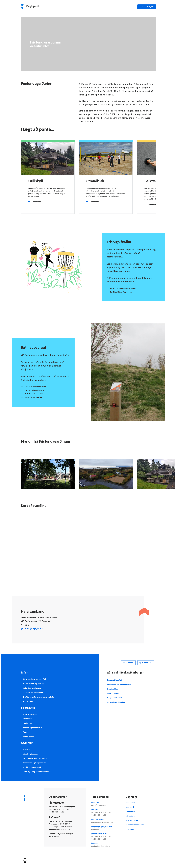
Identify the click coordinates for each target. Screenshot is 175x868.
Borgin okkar (112, 689)
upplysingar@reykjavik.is (106, 828)
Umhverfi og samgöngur (33, 692)
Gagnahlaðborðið (114, 698)
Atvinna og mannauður (32, 728)
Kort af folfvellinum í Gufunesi (123, 288)
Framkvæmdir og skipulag (34, 684)
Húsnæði (26, 749)
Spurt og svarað (106, 821)
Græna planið (28, 736)
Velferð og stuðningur (32, 688)
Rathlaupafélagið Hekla (34, 390)
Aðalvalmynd (148, 7)
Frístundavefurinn (115, 693)
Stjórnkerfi (27, 719)
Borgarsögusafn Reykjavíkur (119, 684)
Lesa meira (36, 202)
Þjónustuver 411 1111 (106, 836)
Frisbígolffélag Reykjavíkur (121, 292)
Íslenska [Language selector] (129, 663)
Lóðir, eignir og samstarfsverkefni (37, 772)
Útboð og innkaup (30, 754)
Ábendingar (106, 845)
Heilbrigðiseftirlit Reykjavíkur (35, 758)
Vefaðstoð (106, 804)
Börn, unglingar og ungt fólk (34, 679)
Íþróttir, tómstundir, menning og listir (38, 697)
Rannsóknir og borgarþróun (34, 763)
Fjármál (26, 732)
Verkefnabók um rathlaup (35, 394)
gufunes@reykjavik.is (32, 628)
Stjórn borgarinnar (30, 714)
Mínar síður (147, 663)
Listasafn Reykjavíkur (116, 702)
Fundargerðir (28, 723)
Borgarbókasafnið (115, 680)
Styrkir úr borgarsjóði (32, 767)
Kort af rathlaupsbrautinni (35, 387)
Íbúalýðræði (28, 701)
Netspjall (106, 812)
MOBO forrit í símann (33, 397)
